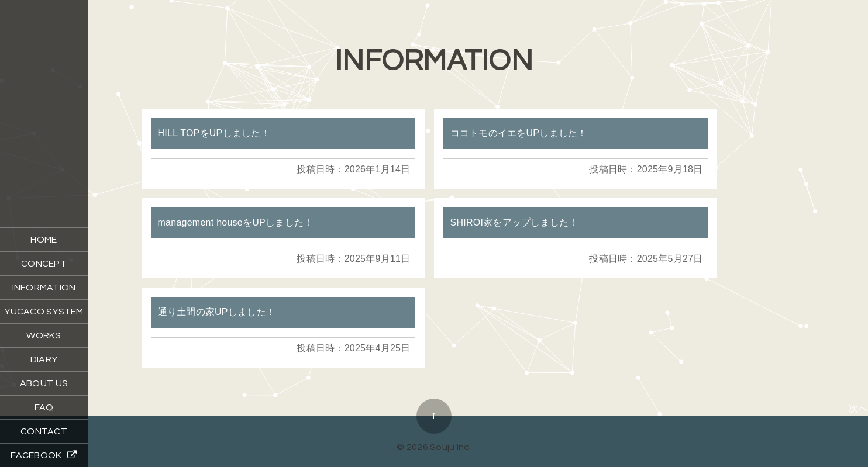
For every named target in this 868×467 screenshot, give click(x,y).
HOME (44, 240)
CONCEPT (44, 264)
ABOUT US (44, 383)
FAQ (44, 407)
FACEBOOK (44, 455)
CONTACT (44, 431)
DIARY (44, 359)
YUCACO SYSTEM (44, 312)
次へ (858, 408)
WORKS (44, 335)
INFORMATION (44, 288)
